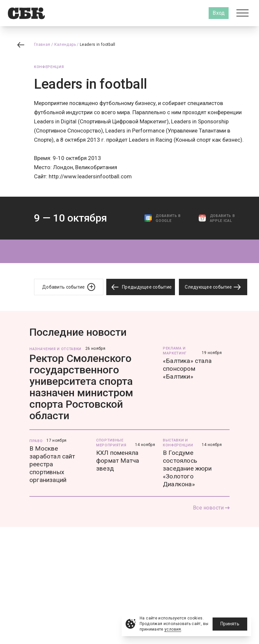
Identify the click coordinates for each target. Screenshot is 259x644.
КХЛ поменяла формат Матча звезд (118, 461)
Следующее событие (213, 287)
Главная (42, 45)
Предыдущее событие (141, 287)
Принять (230, 624)
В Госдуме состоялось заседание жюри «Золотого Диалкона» (187, 468)
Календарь (65, 45)
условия (173, 629)
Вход (219, 13)
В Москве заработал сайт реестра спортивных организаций (52, 464)
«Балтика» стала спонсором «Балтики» (187, 369)
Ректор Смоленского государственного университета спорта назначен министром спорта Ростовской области (81, 387)
